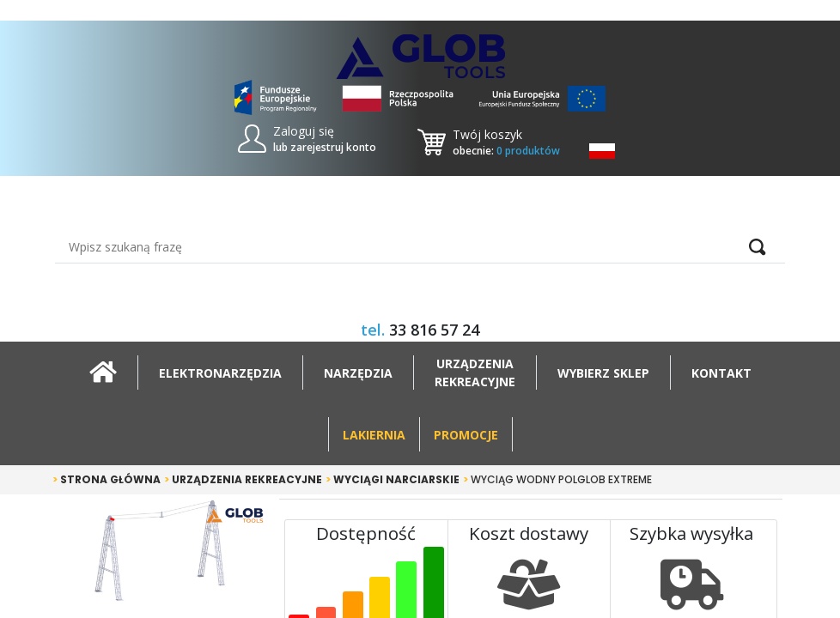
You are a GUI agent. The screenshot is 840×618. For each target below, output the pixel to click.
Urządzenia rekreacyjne (243, 479)
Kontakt (721, 373)
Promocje (466, 435)
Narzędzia (358, 373)
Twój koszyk (487, 134)
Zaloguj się (304, 131)
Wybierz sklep (603, 373)
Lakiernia (374, 435)
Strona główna (107, 479)
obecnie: (506, 151)
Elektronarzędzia (220, 373)
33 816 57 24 (434, 330)
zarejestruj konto (333, 147)
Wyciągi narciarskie (393, 479)
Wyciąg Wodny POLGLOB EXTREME (557, 479)
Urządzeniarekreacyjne (475, 373)
